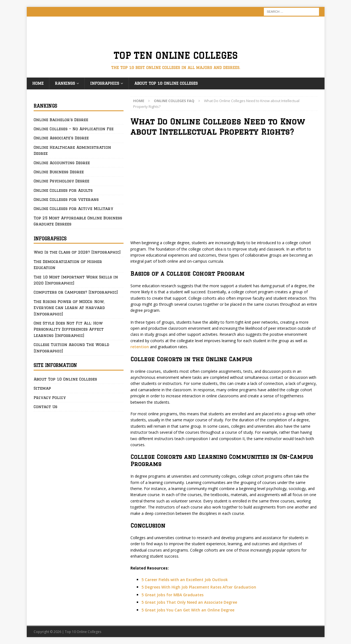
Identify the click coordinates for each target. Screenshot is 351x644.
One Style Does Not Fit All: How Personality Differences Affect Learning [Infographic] (69, 329)
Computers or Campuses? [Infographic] (76, 292)
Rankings (65, 83)
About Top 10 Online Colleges (166, 83)
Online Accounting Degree (62, 163)
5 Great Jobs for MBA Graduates (172, 595)
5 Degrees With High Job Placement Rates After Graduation (199, 587)
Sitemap (42, 388)
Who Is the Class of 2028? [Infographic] (77, 252)
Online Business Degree (59, 172)
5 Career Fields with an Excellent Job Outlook (185, 580)
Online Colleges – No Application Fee (74, 129)
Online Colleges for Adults (63, 190)
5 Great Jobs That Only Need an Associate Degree (189, 602)
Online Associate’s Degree (61, 138)
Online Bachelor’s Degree (61, 120)
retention (140, 347)
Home (38, 83)
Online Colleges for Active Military (73, 209)
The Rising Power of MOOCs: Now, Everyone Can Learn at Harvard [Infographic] (69, 308)
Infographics (105, 83)
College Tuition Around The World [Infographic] (71, 348)
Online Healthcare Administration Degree (72, 150)
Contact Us (45, 407)
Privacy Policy (50, 398)
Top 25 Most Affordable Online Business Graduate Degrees (78, 221)
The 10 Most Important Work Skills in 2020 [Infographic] (76, 280)
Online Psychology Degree (61, 181)
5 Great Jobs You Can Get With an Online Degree (188, 610)
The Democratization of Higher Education (68, 265)
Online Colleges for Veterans (66, 199)
